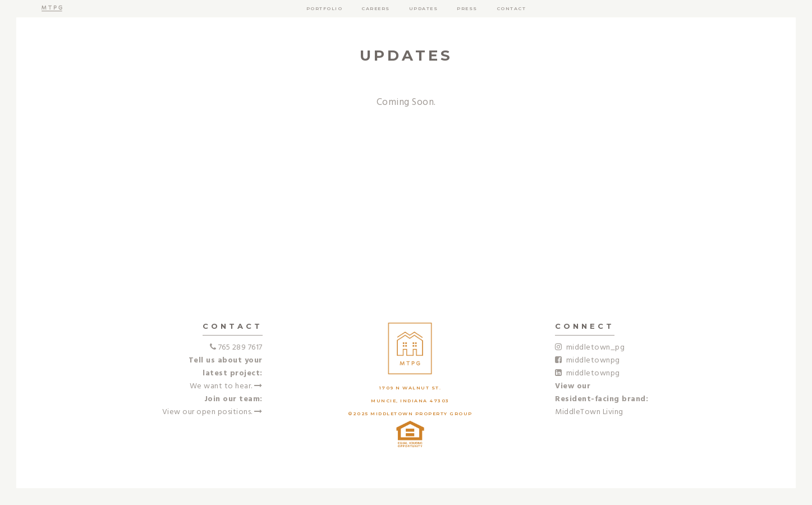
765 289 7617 (240, 348)
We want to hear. (226, 386)
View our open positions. (212, 412)
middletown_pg (590, 348)
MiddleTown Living (589, 412)
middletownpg (588, 361)
